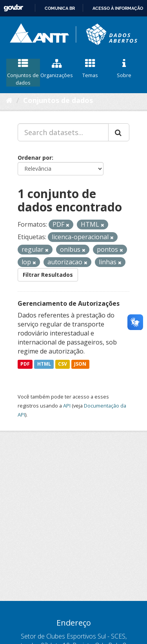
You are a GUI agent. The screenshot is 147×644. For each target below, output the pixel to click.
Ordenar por (35, 158)
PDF (25, 364)
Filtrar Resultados (48, 275)
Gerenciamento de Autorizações (69, 303)
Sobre (124, 69)
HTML (44, 364)
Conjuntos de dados (23, 72)
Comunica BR (60, 8)
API (67, 406)
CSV (63, 364)
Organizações (57, 69)
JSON (80, 364)
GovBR (13, 8)
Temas (91, 69)
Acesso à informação (118, 8)
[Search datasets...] (63, 132)
